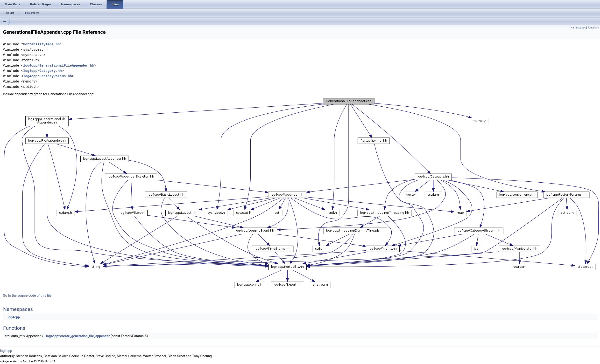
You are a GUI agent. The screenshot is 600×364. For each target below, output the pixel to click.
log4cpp (14, 317)
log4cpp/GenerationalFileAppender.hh (59, 65)
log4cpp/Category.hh (42, 71)
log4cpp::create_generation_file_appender (78, 336)
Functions (593, 28)
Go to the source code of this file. (28, 295)
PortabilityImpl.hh (41, 44)
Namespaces (578, 28)
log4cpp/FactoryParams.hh (48, 76)
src (5, 21)
